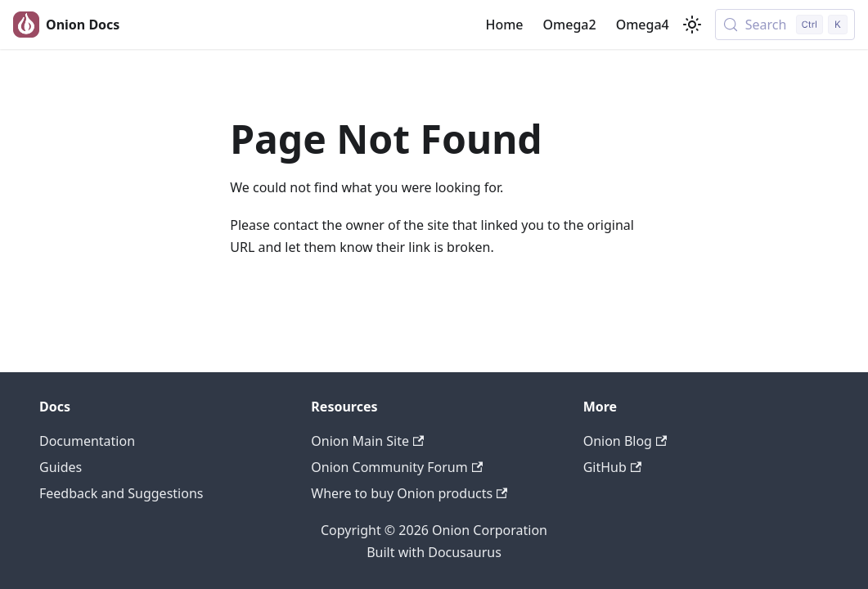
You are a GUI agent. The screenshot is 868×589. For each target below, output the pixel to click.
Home (504, 25)
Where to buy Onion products (409, 493)
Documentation (87, 441)
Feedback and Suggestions (121, 493)
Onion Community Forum (397, 467)
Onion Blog (625, 441)
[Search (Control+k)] (785, 25)
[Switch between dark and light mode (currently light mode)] (692, 25)
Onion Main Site (367, 441)
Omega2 (570, 25)
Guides (61, 467)
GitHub (612, 467)
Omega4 (643, 25)
